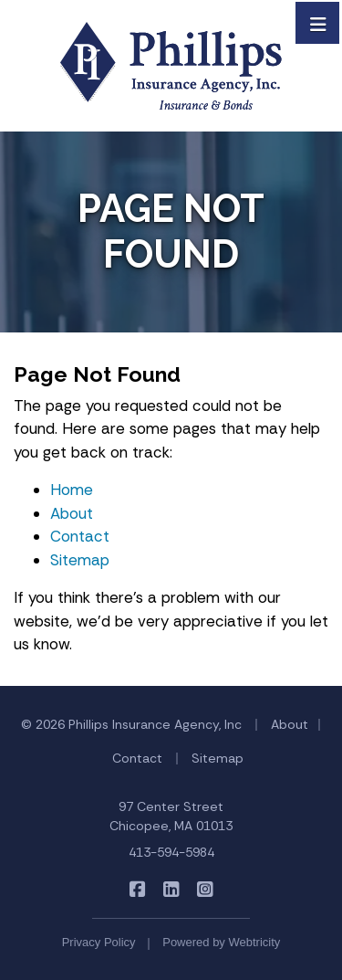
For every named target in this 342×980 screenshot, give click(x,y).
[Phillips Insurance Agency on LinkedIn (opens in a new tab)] (171, 889)
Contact (80, 536)
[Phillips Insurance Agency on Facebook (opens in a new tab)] (137, 889)
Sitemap (80, 560)
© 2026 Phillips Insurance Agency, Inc (131, 724)
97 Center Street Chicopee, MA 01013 (171, 816)
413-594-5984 (171, 852)
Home (72, 490)
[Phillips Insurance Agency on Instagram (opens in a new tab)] (205, 889)
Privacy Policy (99, 942)
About (72, 513)
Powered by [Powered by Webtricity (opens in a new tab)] (221, 942)
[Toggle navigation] (318, 23)
